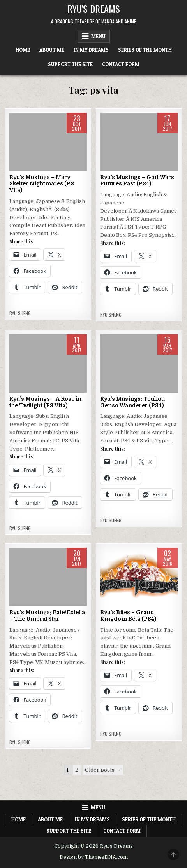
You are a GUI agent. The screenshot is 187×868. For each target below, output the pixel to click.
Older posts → (103, 770)
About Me (52, 50)
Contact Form (121, 64)
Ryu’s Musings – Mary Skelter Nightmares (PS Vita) (42, 184)
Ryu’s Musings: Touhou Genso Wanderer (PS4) (132, 402)
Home (23, 50)
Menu (98, 36)
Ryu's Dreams (94, 9)
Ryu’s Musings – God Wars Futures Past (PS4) (137, 181)
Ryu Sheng (20, 313)
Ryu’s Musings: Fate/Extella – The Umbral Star (47, 616)
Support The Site (70, 64)
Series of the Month (145, 50)
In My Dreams (91, 50)
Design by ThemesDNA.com (94, 857)
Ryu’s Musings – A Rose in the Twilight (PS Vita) (45, 402)
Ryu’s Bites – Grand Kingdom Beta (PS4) (128, 616)
